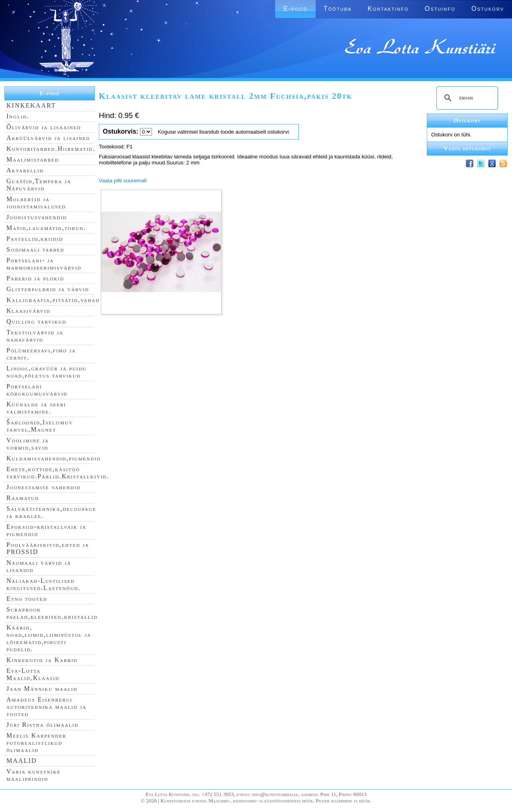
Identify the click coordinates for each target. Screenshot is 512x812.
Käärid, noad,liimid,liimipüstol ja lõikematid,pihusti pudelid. (49, 638)
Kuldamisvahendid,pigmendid (54, 458)
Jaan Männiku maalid (42, 689)
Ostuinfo (440, 9)
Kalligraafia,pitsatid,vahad (53, 300)
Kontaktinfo (388, 9)
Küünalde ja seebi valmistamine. (36, 408)
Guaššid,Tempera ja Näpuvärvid (39, 185)
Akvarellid (25, 170)
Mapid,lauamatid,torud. (46, 228)
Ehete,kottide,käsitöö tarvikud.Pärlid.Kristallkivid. (58, 473)
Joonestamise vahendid (44, 487)
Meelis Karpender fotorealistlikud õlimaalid (36, 743)
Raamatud (23, 498)
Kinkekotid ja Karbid (42, 660)
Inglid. (18, 116)
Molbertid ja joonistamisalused (36, 203)
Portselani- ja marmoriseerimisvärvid (44, 264)
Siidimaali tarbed (35, 249)
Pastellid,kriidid (35, 239)
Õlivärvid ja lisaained (44, 127)
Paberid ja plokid (35, 278)
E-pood (295, 9)
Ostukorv (488, 9)
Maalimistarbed (33, 159)
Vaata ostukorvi (467, 148)
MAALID (22, 761)
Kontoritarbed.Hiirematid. (51, 149)
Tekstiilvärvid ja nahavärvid (35, 336)
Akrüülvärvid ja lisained (48, 138)
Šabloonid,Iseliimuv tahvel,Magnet (40, 426)
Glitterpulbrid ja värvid (48, 289)
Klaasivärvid (28, 311)
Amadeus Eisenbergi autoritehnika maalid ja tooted (46, 707)
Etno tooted (27, 599)
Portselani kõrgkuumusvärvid (37, 390)
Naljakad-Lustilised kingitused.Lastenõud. (44, 584)
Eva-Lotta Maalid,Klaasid (33, 674)
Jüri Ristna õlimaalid (43, 725)
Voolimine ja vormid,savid (28, 444)
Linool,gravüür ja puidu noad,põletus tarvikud (47, 372)
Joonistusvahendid (37, 217)
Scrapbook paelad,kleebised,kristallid (52, 613)
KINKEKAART (31, 105)
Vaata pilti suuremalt (123, 181)
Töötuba (338, 9)
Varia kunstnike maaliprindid (33, 775)
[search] (466, 98)
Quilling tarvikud (36, 321)
